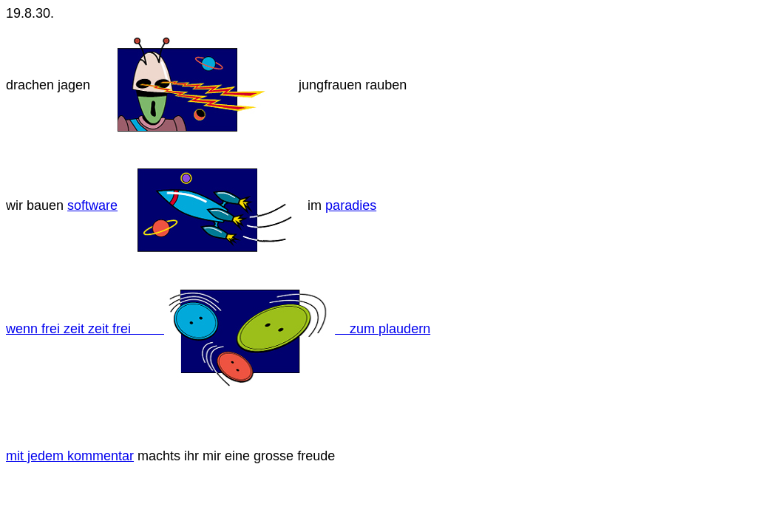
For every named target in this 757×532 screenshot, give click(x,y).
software (92, 205)
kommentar (101, 456)
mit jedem (37, 456)
